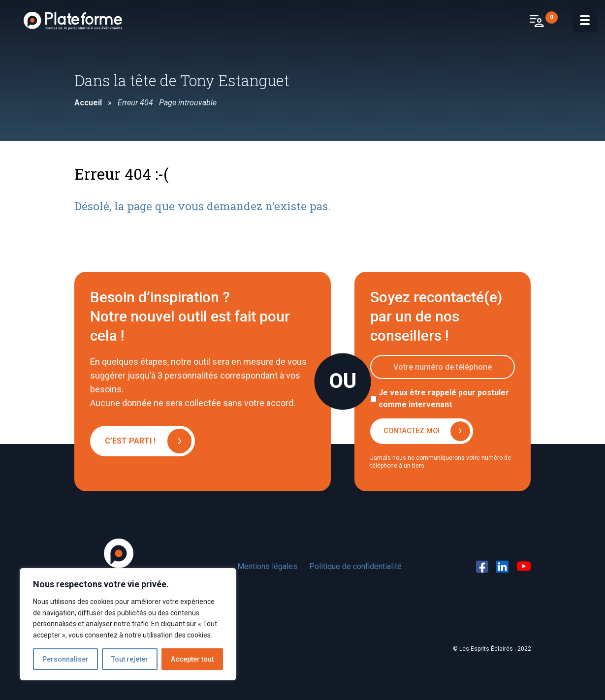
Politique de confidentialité (355, 566)
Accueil (88, 103)
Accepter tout (192, 659)
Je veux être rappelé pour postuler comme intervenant (444, 398)
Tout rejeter (130, 659)
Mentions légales (267, 566)
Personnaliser (65, 659)
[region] (128, 624)
